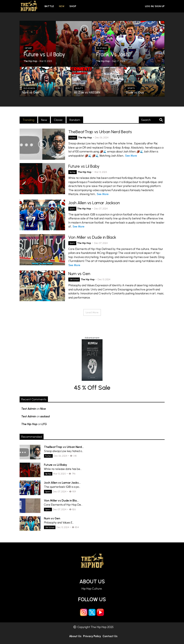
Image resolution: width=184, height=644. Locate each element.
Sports (72, 209)
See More (131, 156)
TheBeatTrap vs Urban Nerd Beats (100, 132)
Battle (49, 6)
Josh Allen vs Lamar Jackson (94, 203)
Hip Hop (73, 172)
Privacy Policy (92, 636)
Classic (58, 120)
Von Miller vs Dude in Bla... (61, 501)
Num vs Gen (79, 274)
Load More (92, 312)
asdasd (45, 416)
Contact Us (110, 636)
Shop (73, 6)
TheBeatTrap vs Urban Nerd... (64, 447)
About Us (92, 581)
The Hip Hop (85, 138)
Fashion (73, 138)
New (62, 6)
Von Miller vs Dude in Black (92, 237)
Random (75, 120)
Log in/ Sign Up (155, 6)
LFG (44, 424)
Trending (28, 120)
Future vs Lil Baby (84, 166)
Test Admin (29, 409)
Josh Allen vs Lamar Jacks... (62, 483)
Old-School (74, 280)
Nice (43, 409)
